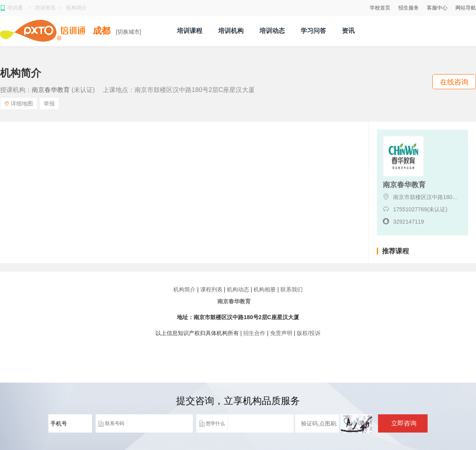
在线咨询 (454, 82)
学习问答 (313, 31)
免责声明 (281, 333)
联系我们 (292, 289)
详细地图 (19, 103)
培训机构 (231, 31)
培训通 (16, 8)
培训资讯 (45, 8)
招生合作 (254, 333)
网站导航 (466, 8)
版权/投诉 (309, 333)
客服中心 (437, 8)
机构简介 (77, 8)
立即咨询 (404, 423)
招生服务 (409, 8)
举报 (49, 103)
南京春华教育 (51, 90)
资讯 (348, 31)
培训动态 (272, 31)
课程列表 (211, 289)
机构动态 (238, 289)
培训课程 (190, 31)
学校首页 (380, 8)
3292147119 (409, 222)
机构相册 (265, 289)
